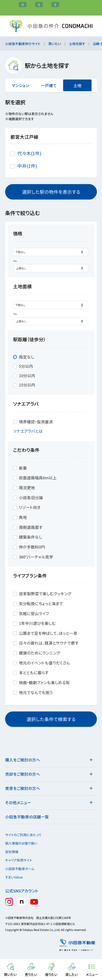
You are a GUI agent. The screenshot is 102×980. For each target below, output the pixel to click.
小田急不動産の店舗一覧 (27, 817)
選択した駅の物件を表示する (51, 192)
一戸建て (49, 85)
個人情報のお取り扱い (24, 843)
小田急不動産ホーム (22, 869)
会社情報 (14, 852)
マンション (20, 85)
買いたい (55, 44)
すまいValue (16, 877)
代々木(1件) (29, 153)
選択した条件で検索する (51, 719)
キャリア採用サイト (19, 860)
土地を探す (77, 44)
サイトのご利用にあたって (23, 835)
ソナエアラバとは (31, 431)
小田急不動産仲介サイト (23, 44)
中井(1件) (27, 166)
